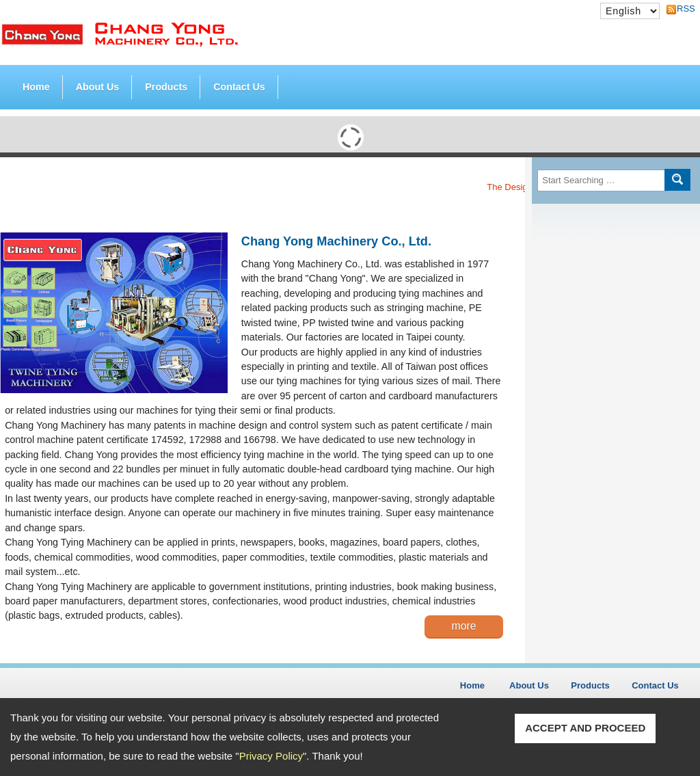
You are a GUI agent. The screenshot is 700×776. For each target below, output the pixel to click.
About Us (98, 87)
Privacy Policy (271, 756)
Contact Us (239, 87)
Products (166, 84)
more (464, 626)
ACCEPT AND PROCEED (585, 728)
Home (36, 87)
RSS (682, 9)
